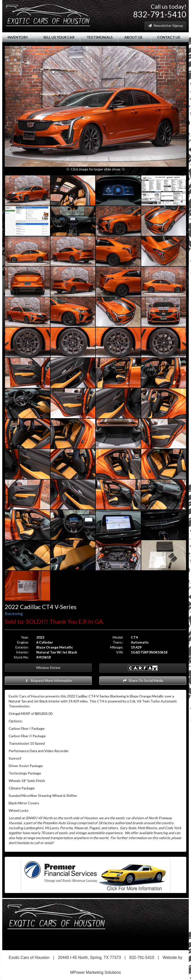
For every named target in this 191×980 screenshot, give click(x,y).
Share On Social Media (143, 680)
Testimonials (99, 37)
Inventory (19, 37)
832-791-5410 (160, 14)
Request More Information (48, 680)
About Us (135, 37)
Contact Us (170, 37)
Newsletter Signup (165, 25)
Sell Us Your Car (58, 37)
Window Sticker (48, 668)
